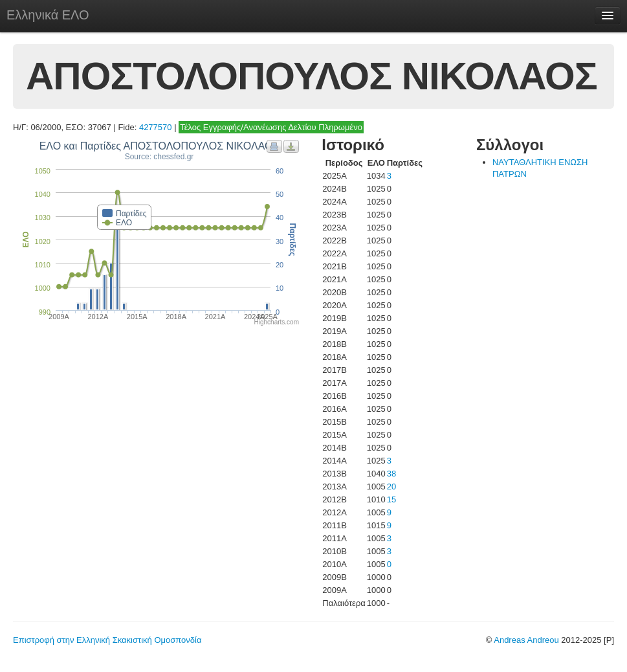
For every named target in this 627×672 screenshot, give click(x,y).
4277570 (156, 127)
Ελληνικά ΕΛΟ (48, 15)
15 (391, 499)
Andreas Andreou (526, 640)
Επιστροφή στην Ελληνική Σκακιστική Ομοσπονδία (107, 640)
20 (391, 487)
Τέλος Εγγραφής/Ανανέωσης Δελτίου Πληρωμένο (271, 127)
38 (391, 474)
